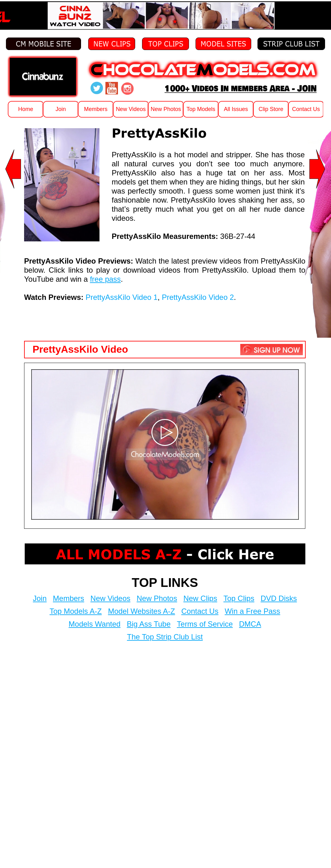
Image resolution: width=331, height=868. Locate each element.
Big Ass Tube (149, 624)
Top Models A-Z (76, 611)
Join (40, 598)
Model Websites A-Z (141, 611)
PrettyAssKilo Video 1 (122, 297)
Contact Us (200, 611)
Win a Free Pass (252, 611)
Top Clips (239, 598)
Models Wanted (94, 624)
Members (69, 598)
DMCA (250, 624)
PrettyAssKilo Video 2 (198, 297)
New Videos (110, 598)
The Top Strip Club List (165, 637)
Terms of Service (205, 624)
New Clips (200, 598)
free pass (105, 279)
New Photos (157, 598)
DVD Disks (279, 598)
